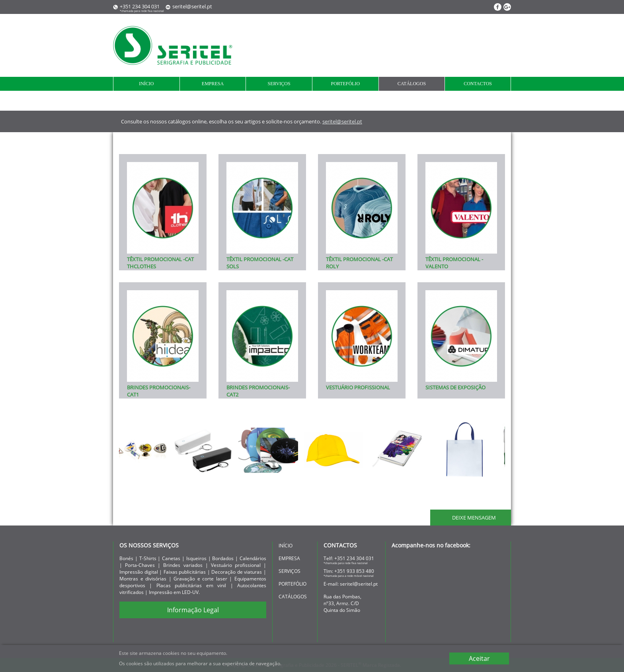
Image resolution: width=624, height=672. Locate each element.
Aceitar (479, 658)
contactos (478, 84)
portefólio (345, 84)
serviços (279, 84)
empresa (213, 84)
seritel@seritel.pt (192, 6)
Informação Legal (193, 610)
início (146, 84)
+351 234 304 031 (354, 558)
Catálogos (412, 84)
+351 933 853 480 (354, 571)
